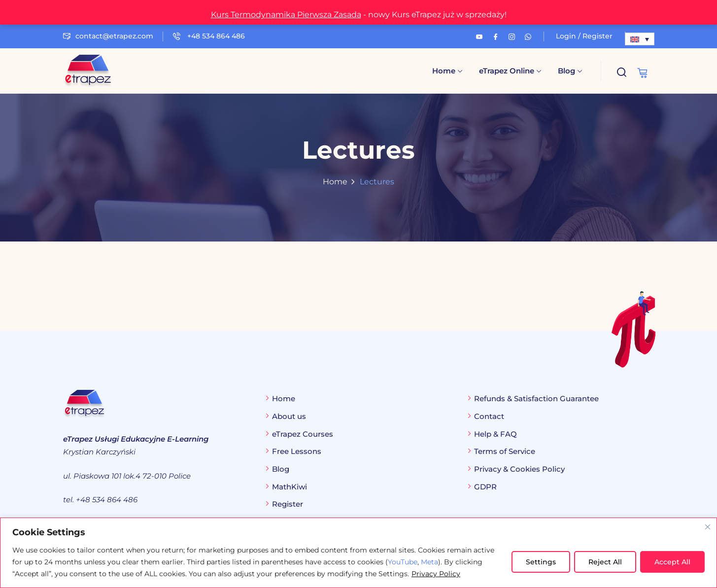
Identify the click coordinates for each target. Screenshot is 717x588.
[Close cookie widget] (708, 527)
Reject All (605, 562)
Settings (541, 562)
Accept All (672, 562)
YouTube (403, 562)
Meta (429, 562)
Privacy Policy (436, 574)
